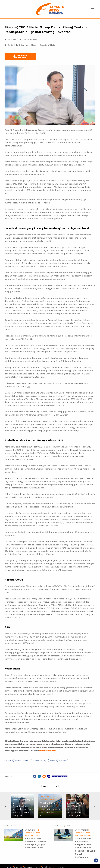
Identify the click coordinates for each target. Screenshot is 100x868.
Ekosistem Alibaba (48, 45)
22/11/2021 (11, 40)
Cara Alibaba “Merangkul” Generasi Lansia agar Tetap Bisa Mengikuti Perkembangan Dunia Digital (75, 806)
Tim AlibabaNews (28, 40)
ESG (53, 761)
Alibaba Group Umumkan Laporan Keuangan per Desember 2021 (50, 809)
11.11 (9, 761)
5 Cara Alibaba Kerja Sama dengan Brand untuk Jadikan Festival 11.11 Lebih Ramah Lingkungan (85, 848)
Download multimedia (20, 57)
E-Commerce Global (28, 45)
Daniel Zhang (40, 761)
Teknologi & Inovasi (83, 835)
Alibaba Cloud (22, 761)
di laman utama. (48, 750)
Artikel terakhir (10, 826)
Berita (9, 45)
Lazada (63, 761)
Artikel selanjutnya (62, 826)
